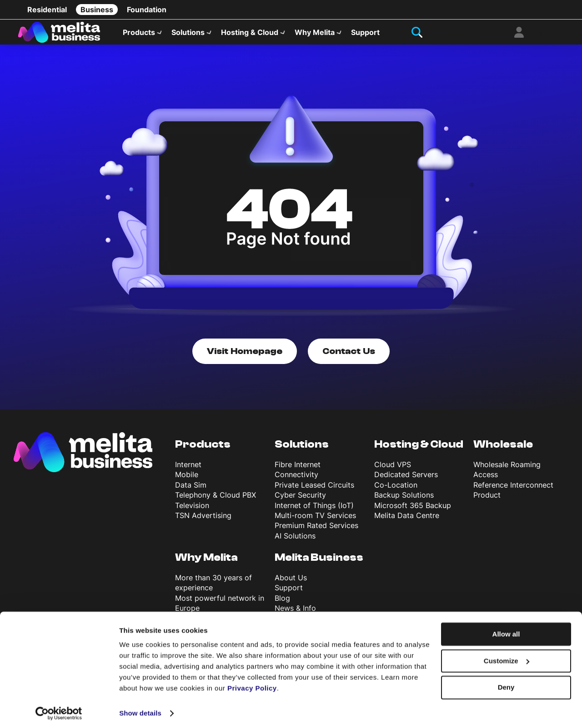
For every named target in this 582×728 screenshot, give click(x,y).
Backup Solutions (404, 500)
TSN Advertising (203, 521)
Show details (140, 710)
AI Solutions (295, 541)
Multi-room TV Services (315, 521)
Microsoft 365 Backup (413, 510)
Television (192, 510)
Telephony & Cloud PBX (216, 500)
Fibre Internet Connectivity (298, 475)
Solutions (188, 35)
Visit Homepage (245, 357)
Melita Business (319, 563)
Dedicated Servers (406, 480)
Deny (506, 684)
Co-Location (396, 490)
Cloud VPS (393, 470)
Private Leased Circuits (314, 490)
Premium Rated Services (316, 531)
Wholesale (503, 450)
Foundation (147, 10)
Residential (47, 10)
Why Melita (315, 35)
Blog (282, 603)
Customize (507, 658)
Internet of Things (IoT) (314, 510)
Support (365, 35)
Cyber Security (300, 500)
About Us (291, 583)
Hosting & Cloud (250, 35)
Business (97, 10)
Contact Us (349, 357)
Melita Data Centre (407, 521)
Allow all (506, 631)
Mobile (187, 480)
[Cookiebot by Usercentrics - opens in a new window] (59, 710)
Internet (188, 470)
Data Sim (191, 490)
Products (139, 35)
